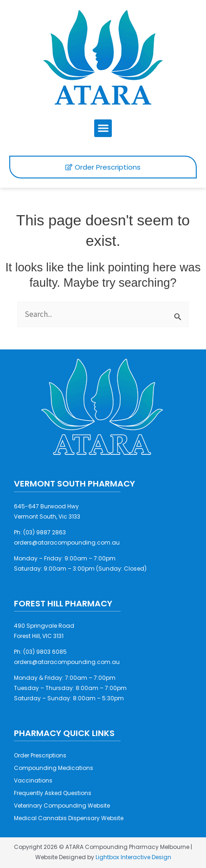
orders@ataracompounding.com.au (67, 542)
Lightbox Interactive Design (133, 857)
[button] (103, 128)
